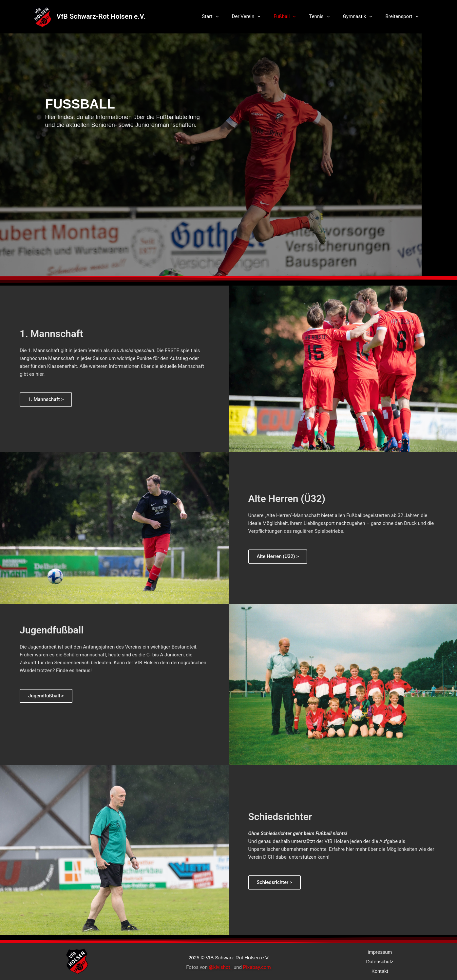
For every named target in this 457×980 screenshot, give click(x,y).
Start (228, 16)
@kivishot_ (220, 967)
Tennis (327, 16)
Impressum (380, 952)
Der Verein (261, 16)
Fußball (296, 16)
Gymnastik (363, 16)
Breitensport (403, 16)
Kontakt (380, 971)
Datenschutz (380, 961)
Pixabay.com (257, 967)
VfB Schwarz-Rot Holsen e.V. (101, 16)
